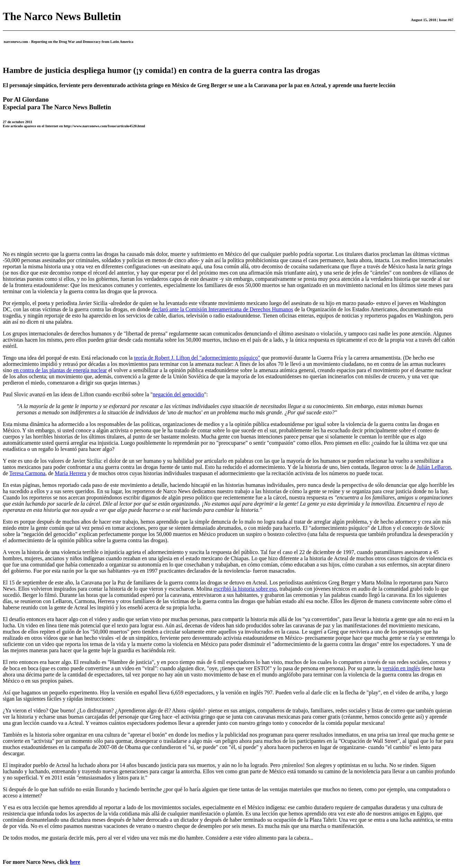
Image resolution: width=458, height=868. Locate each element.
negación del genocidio (178, 394)
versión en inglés (401, 668)
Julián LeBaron (434, 467)
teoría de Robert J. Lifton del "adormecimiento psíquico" (197, 358)
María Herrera (70, 473)
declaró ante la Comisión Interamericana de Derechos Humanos (223, 309)
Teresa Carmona (27, 473)
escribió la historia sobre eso (245, 589)
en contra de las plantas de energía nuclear (60, 370)
